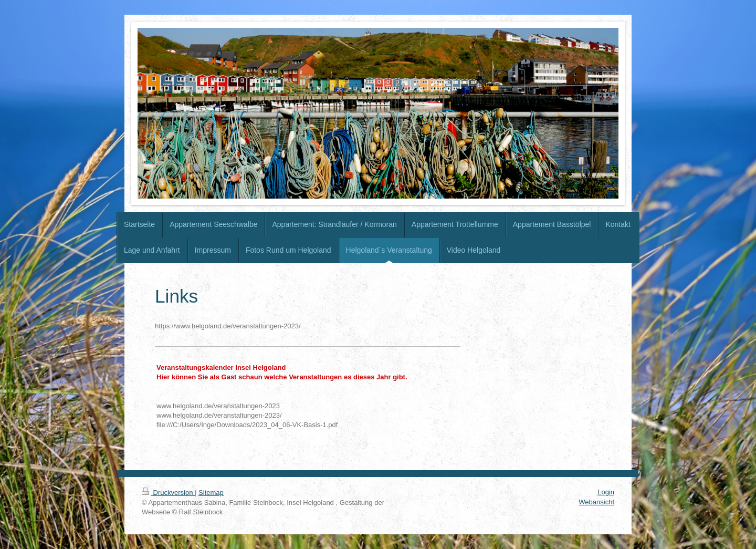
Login (606, 492)
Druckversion (168, 493)
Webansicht (596, 502)
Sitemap (211, 493)
